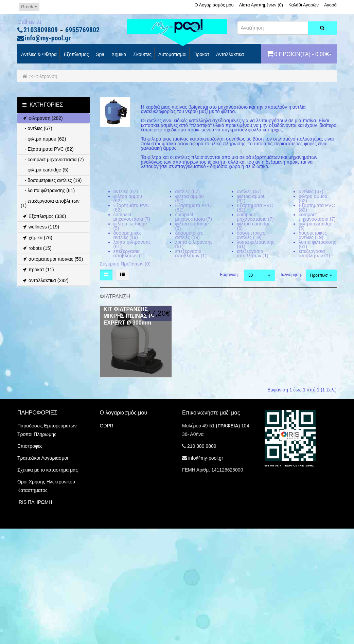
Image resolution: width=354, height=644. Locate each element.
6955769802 (82, 30)
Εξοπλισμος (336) (43, 216)
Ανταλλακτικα (229, 55)
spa (100, 55)
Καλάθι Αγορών (304, 5)
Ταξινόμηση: (290, 275)
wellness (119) (40, 227)
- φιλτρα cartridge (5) (45, 170)
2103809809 (41, 30)
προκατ (201, 55)
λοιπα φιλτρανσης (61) (132, 244)
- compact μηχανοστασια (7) (52, 160)
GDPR (107, 426)
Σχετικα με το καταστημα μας (48, 470)
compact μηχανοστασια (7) (132, 217)
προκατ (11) (37, 270)
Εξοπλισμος (76, 55)
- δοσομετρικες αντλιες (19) (51, 180)
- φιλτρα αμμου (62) (43, 139)
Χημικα (118, 55)
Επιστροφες (30, 446)
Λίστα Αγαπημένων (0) (261, 5)
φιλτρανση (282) (42, 118)
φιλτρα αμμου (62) (128, 199)
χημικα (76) (37, 238)
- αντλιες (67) (37, 128)
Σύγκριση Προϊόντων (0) (125, 264)
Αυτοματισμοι (172, 55)
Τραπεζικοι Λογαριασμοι (43, 458)
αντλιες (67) (126, 191)
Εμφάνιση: (229, 275)
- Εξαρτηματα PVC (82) (47, 149)
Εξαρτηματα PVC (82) (132, 208)
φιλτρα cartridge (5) (130, 226)
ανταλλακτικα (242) (45, 280)
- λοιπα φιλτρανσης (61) (48, 190)
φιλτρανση (46, 76)
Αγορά (330, 5)
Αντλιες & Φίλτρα (38, 55)
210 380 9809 (202, 446)
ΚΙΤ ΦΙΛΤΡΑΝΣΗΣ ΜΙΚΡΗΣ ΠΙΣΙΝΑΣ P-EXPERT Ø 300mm (129, 316)
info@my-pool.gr (48, 38)
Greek (29, 7)
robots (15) (36, 248)
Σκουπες (141, 55)
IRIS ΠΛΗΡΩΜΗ (35, 502)
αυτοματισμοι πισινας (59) (52, 259)
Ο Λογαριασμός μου (214, 5)
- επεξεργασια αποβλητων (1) (50, 203)
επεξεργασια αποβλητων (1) (129, 254)
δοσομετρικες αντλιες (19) (128, 235)
